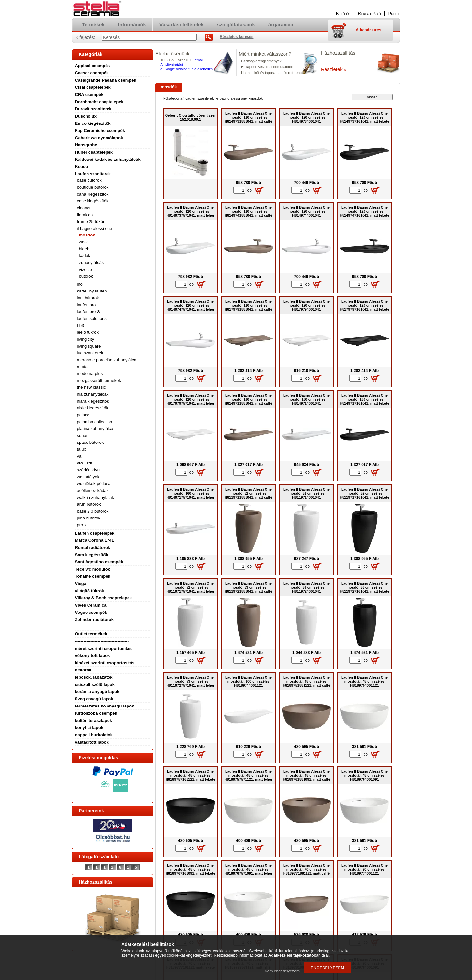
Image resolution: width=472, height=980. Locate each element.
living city (86, 339)
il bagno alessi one (95, 228)
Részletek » (334, 69)
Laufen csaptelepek (95, 533)
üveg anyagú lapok (94, 699)
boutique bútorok (93, 187)
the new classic (91, 387)
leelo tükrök (88, 332)
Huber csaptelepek (94, 152)
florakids (85, 215)
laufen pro (87, 305)
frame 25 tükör (91, 222)
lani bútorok (88, 298)
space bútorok (90, 442)
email (199, 60)
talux (81, 449)
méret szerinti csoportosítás (103, 648)
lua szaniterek (90, 353)
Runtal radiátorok (93, 547)
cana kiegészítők (93, 194)
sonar (82, 435)
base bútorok (89, 180)
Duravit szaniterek (93, 109)
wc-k (83, 242)
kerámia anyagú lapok (97, 692)
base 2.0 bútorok (93, 511)
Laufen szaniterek (93, 174)
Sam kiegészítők (92, 555)
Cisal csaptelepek (93, 87)
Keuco (82, 167)
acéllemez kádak (93, 490)
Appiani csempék (93, 66)
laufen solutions (92, 319)
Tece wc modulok (93, 569)
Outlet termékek (91, 634)
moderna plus (90, 374)
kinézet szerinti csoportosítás (105, 663)
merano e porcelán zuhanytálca (107, 360)
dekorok (83, 670)
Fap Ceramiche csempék (100, 131)
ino (80, 284)
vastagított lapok (92, 742)
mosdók (87, 235)
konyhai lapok (89, 728)
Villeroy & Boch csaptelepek (104, 598)
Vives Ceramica (91, 605)
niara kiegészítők (93, 401)
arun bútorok (89, 504)
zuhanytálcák (91, 263)
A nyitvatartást (172, 65)
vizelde (86, 269)
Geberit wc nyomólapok (99, 138)
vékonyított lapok (93, 656)
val (80, 456)
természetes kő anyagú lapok (105, 706)
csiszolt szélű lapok (95, 684)
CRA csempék (89, 94)
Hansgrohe (86, 145)
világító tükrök (90, 591)
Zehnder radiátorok (94, 620)
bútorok (86, 276)
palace (83, 415)
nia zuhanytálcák (93, 394)
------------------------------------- (101, 627)
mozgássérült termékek (99, 380)
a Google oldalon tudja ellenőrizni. (187, 69)
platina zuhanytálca (95, 429)
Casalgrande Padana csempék (106, 80)
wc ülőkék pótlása (94, 484)
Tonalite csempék (93, 576)
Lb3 (81, 325)
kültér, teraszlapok (94, 720)
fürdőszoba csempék (96, 713)
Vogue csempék (91, 612)
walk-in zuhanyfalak (96, 497)
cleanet (84, 208)
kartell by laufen (92, 291)
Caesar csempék (92, 73)
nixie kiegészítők (93, 408)
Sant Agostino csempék (99, 562)
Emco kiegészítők (93, 123)
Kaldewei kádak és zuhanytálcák (108, 159)
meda (82, 367)
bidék (84, 249)
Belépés (343, 14)
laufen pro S (88, 312)
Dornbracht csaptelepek (99, 102)
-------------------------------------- (102, 641)
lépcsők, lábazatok (94, 677)
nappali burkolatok (94, 735)
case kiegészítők (93, 201)
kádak (85, 256)
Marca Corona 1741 (95, 540)
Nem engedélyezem (282, 971)
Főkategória (173, 98)
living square (89, 346)
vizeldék (85, 463)
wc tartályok (88, 477)
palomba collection (95, 422)
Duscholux (86, 116)
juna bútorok (89, 518)
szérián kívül (89, 470)
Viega (81, 584)
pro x (82, 525)
